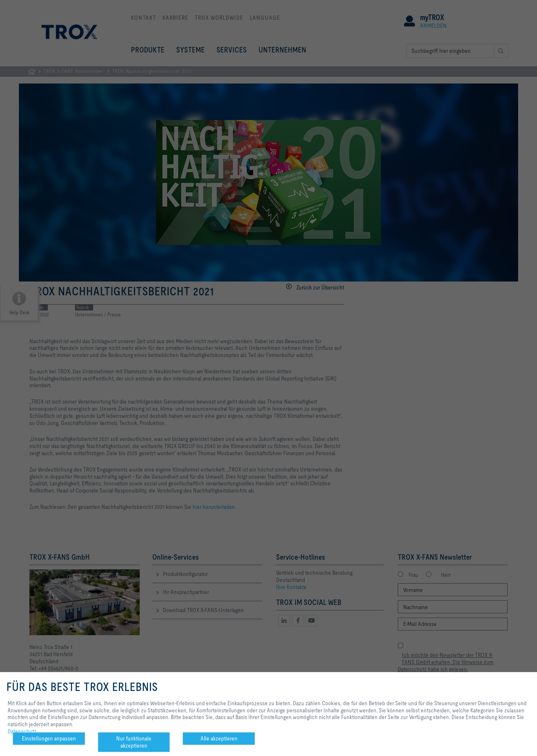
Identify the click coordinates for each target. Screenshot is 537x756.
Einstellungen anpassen (49, 738)
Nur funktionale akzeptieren (134, 742)
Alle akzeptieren (219, 738)
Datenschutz (22, 731)
